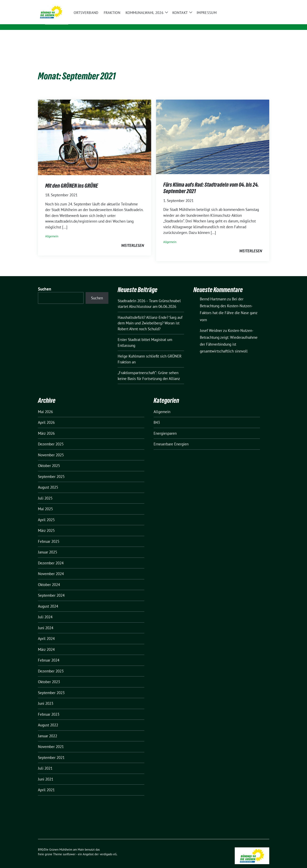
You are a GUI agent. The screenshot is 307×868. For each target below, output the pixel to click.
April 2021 (46, 784)
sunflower (69, 848)
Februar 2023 (49, 708)
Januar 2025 (48, 546)
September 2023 (51, 686)
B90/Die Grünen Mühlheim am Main (108, 19)
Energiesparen (165, 427)
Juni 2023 (46, 697)
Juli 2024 (45, 611)
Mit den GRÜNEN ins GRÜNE (72, 179)
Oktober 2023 (49, 675)
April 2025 (46, 513)
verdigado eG (108, 848)
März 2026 (46, 427)
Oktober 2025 (49, 459)
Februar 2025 (49, 535)
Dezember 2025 (51, 438)
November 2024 (51, 567)
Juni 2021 (46, 773)
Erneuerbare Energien (171, 438)
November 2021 (51, 740)
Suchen (45, 283)
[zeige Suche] (262, 4)
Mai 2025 (45, 503)
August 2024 (48, 600)
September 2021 (51, 751)
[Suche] (256, 4)
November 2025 (51, 449)
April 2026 (46, 416)
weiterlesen (133, 239)
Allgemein (52, 230)
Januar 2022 (48, 730)
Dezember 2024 (51, 557)
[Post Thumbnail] (95, 131)
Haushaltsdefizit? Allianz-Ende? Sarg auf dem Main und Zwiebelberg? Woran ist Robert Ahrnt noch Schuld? (150, 317)
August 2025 (48, 481)
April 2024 (46, 632)
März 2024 (46, 643)
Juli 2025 (45, 492)
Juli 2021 (45, 762)
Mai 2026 (45, 405)
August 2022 (48, 719)
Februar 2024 (49, 654)
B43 (157, 416)
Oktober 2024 (49, 578)
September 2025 (51, 470)
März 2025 (46, 524)
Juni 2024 (46, 622)
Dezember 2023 (51, 665)
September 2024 (51, 589)
